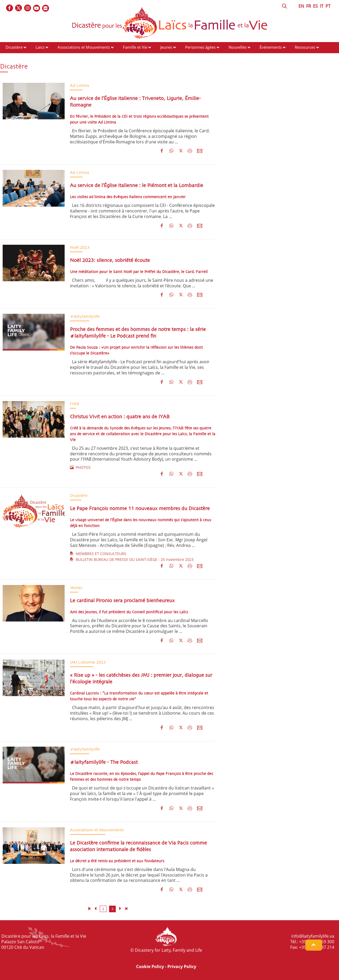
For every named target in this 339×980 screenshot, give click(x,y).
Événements (271, 47)
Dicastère (14, 47)
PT (328, 6)
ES (315, 6)
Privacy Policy (182, 967)
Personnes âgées (200, 47)
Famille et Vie (135, 47)
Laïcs (41, 47)
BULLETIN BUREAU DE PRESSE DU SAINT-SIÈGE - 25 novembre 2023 (132, 559)
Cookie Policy (150, 967)
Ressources (305, 47)
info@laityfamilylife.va (313, 936)
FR (309, 6)
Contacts (13, 57)
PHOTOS (80, 467)
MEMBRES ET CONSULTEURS (98, 554)
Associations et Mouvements (84, 47)
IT (322, 6)
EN (301, 6)
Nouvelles (238, 47)
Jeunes (166, 47)
